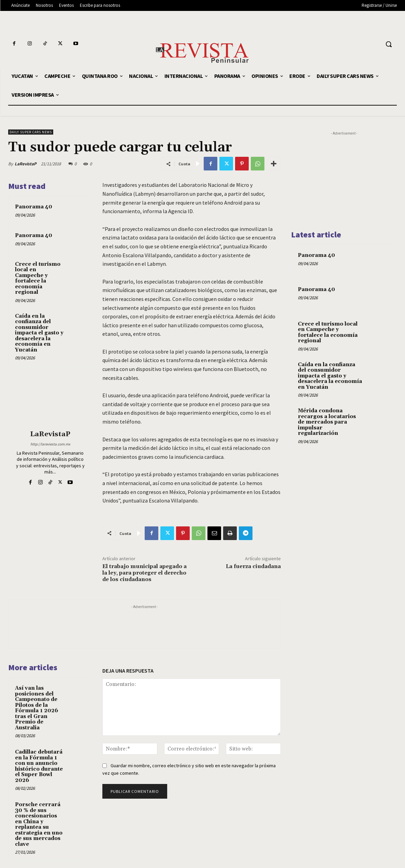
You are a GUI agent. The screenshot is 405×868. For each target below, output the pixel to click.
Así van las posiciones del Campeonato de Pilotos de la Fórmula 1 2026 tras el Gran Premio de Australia (37, 708)
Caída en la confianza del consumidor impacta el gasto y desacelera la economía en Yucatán (39, 333)
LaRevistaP (26, 164)
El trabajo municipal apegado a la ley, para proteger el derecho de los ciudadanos (144, 573)
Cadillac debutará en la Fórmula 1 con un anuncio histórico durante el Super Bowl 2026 (39, 766)
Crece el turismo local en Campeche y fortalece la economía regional (38, 278)
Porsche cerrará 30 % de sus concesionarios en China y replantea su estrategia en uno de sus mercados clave (39, 824)
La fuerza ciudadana (253, 566)
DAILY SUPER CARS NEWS (31, 132)
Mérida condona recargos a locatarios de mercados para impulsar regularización (327, 422)
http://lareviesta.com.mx (50, 444)
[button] (389, 44)
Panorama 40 (34, 207)
